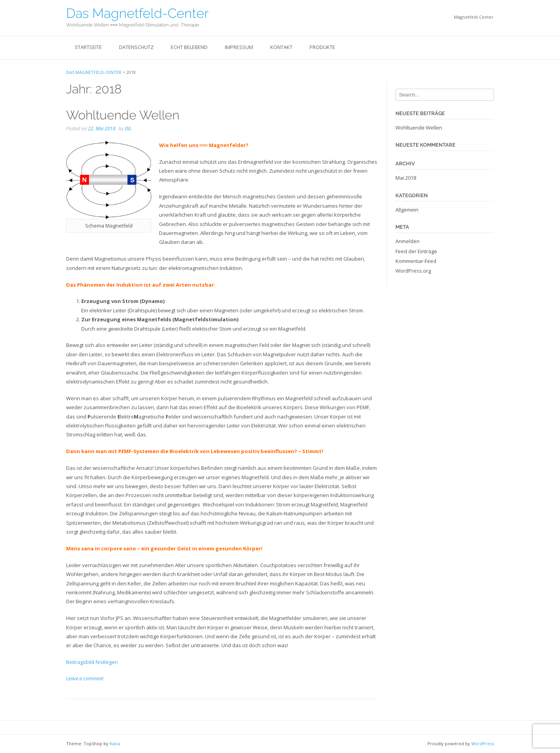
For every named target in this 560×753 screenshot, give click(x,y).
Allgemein (407, 210)
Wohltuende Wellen (123, 115)
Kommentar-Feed (416, 261)
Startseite (88, 47)
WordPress (483, 743)
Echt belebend (189, 47)
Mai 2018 (406, 178)
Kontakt (281, 47)
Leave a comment (85, 679)
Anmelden (408, 241)
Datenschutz (136, 47)
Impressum (239, 47)
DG (128, 129)
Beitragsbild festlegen (92, 662)
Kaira (115, 743)
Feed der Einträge (416, 251)
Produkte (322, 47)
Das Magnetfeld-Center (137, 13)
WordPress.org (413, 271)
